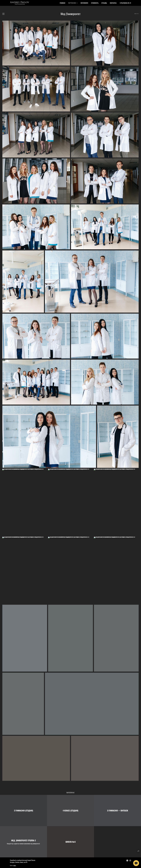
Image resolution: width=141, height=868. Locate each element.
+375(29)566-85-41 (125, 3)
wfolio (15, 865)
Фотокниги (84, 3)
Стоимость (95, 3)
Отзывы (104, 3)
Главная (62, 3)
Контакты (113, 3)
